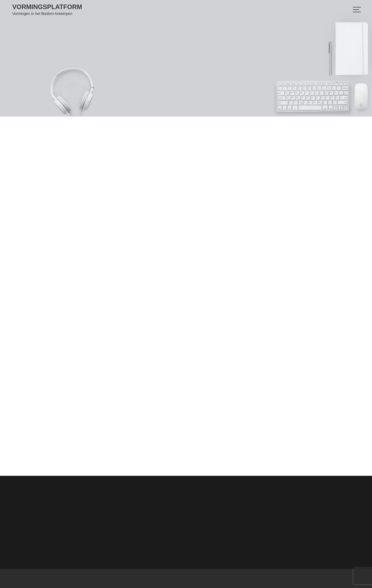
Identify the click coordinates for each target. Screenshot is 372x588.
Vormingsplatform (47, 7)
